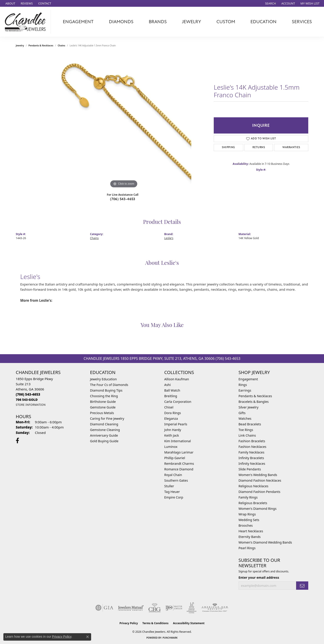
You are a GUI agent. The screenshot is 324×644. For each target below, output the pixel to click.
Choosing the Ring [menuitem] (104, 396)
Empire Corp (174, 497)
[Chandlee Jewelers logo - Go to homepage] (26, 22)
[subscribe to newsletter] (302, 586)
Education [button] (263, 22)
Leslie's (169, 238)
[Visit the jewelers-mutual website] (131, 608)
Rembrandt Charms (179, 464)
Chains (61, 45)
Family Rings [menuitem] (248, 497)
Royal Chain (173, 475)
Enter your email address (259, 577)
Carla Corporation (178, 402)
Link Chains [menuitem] (247, 435)
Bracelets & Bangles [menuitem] (254, 402)
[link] (10, 3)
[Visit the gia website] (104, 608)
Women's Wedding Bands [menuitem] (258, 475)
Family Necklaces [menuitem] (251, 452)
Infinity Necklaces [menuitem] (252, 464)
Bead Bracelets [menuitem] (250, 424)
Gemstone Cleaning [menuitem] (105, 430)
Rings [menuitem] (243, 385)
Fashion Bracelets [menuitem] (252, 441)
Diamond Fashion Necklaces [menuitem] (260, 480)
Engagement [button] (78, 22)
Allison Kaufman (177, 379)
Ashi (168, 385)
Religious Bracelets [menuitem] (253, 503)
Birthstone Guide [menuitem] (103, 402)
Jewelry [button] (191, 22)
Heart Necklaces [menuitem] (251, 531)
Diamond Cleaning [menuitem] (104, 424)
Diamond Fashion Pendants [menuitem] (259, 492)
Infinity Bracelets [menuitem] (251, 458)
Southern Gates (176, 480)
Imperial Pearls (176, 424)
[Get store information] (31, 405)
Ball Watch (172, 390)
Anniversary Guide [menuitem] (104, 435)
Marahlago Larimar (179, 452)
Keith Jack (172, 435)
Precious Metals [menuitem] (102, 413)
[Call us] (27, 400)
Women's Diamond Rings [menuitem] (258, 509)
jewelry (20, 45)
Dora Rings (173, 413)
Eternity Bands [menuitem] (250, 537)
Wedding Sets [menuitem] (249, 520)
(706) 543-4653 (123, 199)
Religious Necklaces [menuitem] (253, 486)
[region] (124, 122)
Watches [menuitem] (245, 418)
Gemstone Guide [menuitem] (103, 407)
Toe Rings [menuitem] (246, 430)
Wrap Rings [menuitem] (247, 514)
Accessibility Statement (189, 623)
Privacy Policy (129, 623)
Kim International (178, 441)
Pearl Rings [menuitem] (247, 548)
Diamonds (121, 22)
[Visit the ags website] (215, 608)
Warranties (291, 147)
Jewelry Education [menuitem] (103, 379)
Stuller (169, 486)
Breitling (171, 396)
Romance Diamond (179, 469)
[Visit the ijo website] (174, 608)
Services (302, 22)
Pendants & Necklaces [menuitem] (255, 396)
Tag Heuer (172, 492)
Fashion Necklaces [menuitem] (252, 447)
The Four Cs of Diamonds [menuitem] (109, 385)
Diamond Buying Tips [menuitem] (106, 390)
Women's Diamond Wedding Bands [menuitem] (265, 542)
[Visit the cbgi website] (155, 608)
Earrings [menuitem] (245, 390)
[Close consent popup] (88, 637)
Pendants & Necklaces (41, 45)
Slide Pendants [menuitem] (250, 469)
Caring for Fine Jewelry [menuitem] (107, 418)
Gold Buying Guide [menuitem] (104, 441)
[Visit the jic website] (192, 608)
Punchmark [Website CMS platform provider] (170, 638)
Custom (226, 22)
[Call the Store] (28, 394)
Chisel (169, 407)
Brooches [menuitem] (246, 525)
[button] (270, 3)
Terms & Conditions (155, 623)
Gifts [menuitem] (242, 413)
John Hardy (173, 430)
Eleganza (171, 418)
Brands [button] (158, 22)
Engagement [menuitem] (248, 379)
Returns (259, 147)
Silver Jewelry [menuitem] (249, 407)
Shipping (228, 147)
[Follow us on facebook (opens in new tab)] (17, 441)
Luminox (171, 447)
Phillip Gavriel (175, 458)
